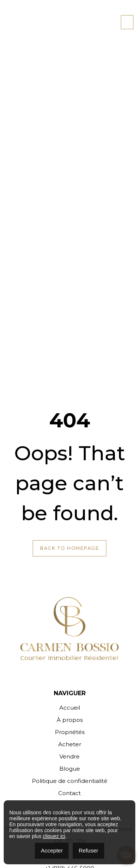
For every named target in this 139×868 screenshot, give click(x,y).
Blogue (70, 769)
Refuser (88, 850)
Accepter (52, 850)
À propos (70, 720)
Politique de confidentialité (70, 781)
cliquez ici (54, 836)
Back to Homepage (69, 548)
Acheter (70, 744)
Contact (69, 793)
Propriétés (70, 732)
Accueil (70, 708)
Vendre (69, 756)
